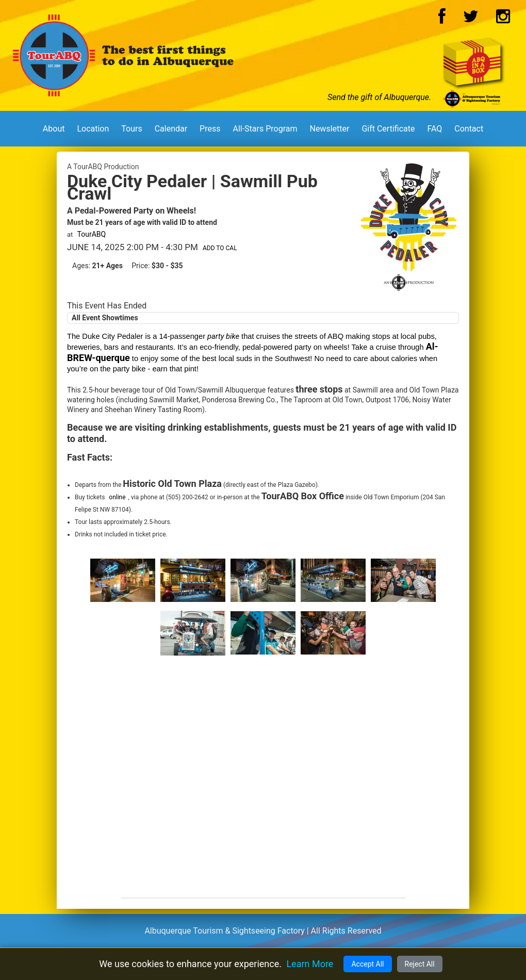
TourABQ (92, 234)
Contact (469, 129)
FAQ (434, 129)
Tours (131, 129)
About (54, 129)
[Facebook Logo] (442, 19)
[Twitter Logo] (471, 19)
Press (210, 129)
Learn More (310, 964)
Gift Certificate (388, 129)
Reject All (420, 964)
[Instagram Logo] (503, 19)
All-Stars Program (265, 129)
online (117, 497)
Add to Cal (220, 248)
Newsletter (329, 129)
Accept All (367, 964)
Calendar (171, 129)
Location (93, 129)
